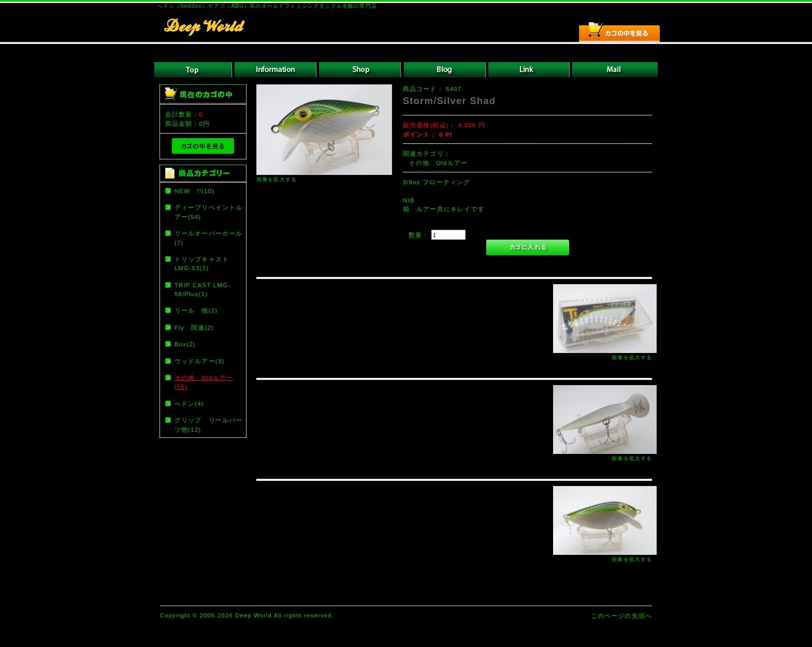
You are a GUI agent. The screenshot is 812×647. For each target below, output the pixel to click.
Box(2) (185, 344)
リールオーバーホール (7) (210, 238)
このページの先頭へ (621, 616)
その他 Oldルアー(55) (204, 382)
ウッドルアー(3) (200, 361)
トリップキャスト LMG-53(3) (205, 263)
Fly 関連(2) (194, 327)
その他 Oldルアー (438, 163)
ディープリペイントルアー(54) (209, 212)
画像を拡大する (277, 179)
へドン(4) (189, 403)
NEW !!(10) (195, 191)
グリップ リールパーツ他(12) (209, 424)
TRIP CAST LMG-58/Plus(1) (203, 289)
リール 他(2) (196, 310)
